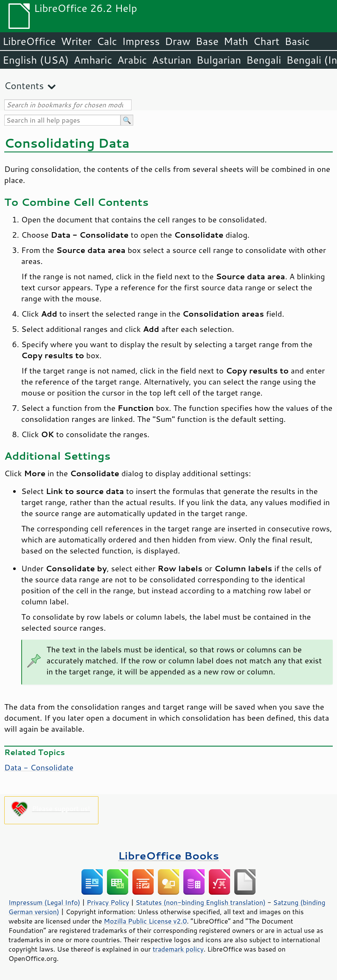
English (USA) (36, 60)
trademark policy (178, 949)
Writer (76, 41)
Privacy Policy (108, 902)
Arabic (132, 60)
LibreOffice (29, 41)
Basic (297, 41)
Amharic (93, 60)
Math (236, 41)
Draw (177, 41)
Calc (107, 41)
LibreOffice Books (168, 855)
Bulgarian (219, 60)
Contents (24, 86)
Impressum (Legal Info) (44, 902)
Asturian (172, 60)
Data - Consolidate (39, 767)
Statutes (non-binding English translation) (200, 902)
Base (207, 41)
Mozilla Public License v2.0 (146, 921)
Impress (141, 41)
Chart (266, 41)
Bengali (264, 60)
